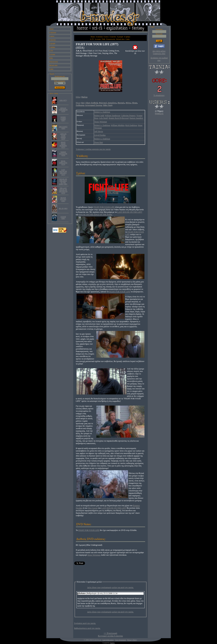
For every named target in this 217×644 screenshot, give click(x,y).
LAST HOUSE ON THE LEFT (130, 212)
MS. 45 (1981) (63, 208)
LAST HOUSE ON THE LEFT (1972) (63, 172)
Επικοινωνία (54, 62)
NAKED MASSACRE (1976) (63, 154)
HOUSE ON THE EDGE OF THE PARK (95, 215)
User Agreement (120, 640)
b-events (52, 54)
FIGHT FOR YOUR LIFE (104, 207)
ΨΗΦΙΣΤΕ (159, 114)
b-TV (51, 51)
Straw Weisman (101, 122)
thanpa (112, 643)
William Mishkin (118, 125)
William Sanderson (113, 116)
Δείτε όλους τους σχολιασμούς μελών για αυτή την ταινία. (110, 587)
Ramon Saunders (136, 118)
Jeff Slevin (99, 131)
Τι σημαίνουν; (159, 95)
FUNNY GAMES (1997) (63, 119)
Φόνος (128, 103)
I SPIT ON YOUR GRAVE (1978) (63, 136)
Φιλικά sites (53, 65)
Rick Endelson (131, 125)
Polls (51, 58)
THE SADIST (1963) (63, 128)
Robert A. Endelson (102, 112)
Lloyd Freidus (100, 135)
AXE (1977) (63, 100)
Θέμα (78, 103)
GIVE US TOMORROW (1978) (63, 110)
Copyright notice (108, 640)
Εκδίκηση (80, 105)
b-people (52, 44)
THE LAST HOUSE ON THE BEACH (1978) (63, 191)
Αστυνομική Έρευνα (93, 105)
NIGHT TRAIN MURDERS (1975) (63, 145)
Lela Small (103, 118)
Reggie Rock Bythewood (119, 118)
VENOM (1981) (63, 218)
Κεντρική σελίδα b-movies (110, 636)
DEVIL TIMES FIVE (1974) (63, 163)
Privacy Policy (132, 640)
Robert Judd (99, 116)
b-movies (53, 40)
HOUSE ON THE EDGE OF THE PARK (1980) (63, 182)
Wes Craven (93, 508)
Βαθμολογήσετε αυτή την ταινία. (87, 628)
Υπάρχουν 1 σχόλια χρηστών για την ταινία (93, 149)
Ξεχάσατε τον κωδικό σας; (159, 59)
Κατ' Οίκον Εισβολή (89, 103)
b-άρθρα (52, 47)
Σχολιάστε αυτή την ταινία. (85, 623)
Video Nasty (108, 105)
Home (51, 29)
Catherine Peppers (128, 116)
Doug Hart (99, 142)
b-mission (53, 33)
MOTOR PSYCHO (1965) (63, 199)
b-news (52, 36)
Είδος (78, 97)
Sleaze (135, 103)
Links (51, 69)
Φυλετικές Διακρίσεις (108, 103)
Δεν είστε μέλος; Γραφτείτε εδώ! (159, 52)
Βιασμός (121, 103)
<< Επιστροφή (110, 633)
